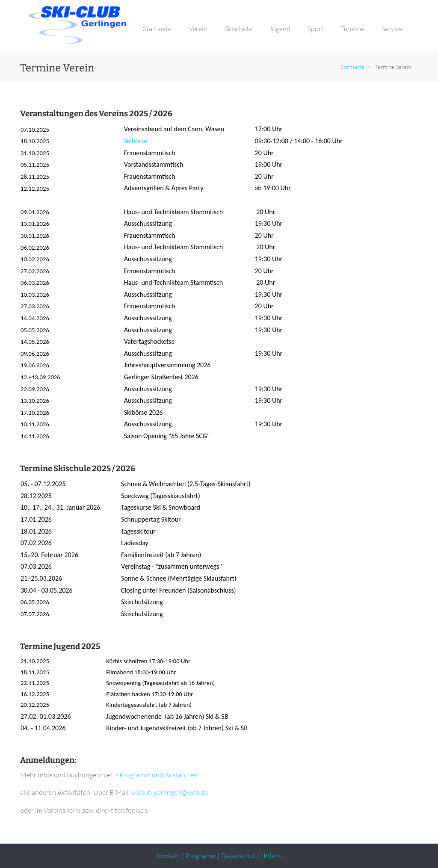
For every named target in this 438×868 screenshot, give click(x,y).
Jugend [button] (280, 29)
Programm (201, 856)
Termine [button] (353, 29)
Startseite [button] (157, 29)
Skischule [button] (238, 29)
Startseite (352, 67)
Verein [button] (198, 29)
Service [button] (392, 29)
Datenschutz (240, 856)
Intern (273, 856)
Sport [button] (316, 29)
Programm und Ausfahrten (159, 775)
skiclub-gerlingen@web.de (170, 792)
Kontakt (168, 856)
